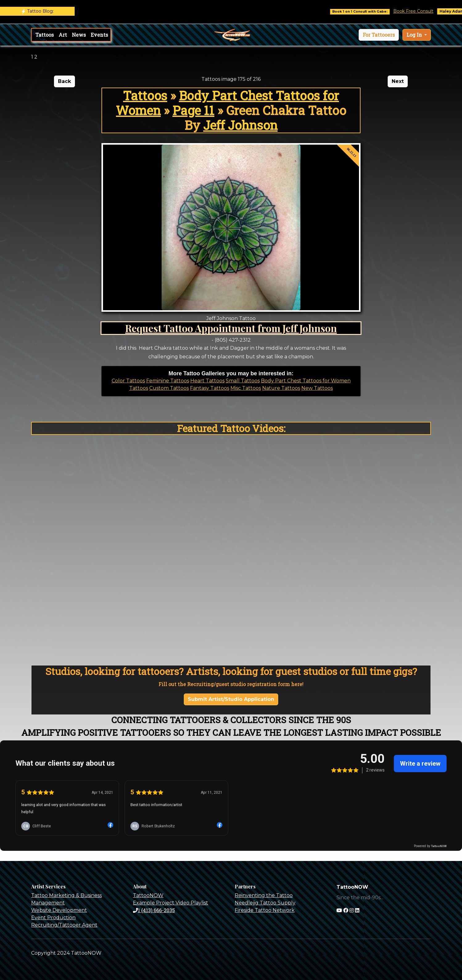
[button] (379, 35)
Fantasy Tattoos (210, 388)
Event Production (53, 918)
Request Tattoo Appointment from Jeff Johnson (231, 328)
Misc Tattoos (246, 388)
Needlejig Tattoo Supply (265, 903)
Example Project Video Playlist (171, 903)
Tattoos (45, 35)
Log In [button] (415, 35)
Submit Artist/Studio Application (231, 699)
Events (99, 35)
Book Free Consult (418, 11)
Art (63, 35)
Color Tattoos (128, 381)
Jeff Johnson (240, 125)
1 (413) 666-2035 (154, 910)
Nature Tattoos (281, 388)
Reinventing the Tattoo (264, 895)
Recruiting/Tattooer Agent (64, 925)
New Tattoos (317, 388)
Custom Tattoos (169, 388)
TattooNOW (148, 895)
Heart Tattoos (207, 381)
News (79, 35)
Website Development (59, 910)
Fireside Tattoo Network (265, 910)
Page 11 (193, 110)
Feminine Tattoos (168, 381)
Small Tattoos (243, 381)
